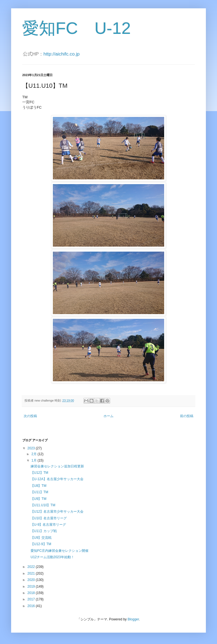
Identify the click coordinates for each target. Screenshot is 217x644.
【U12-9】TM (41, 544)
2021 (32, 573)
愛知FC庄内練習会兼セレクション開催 (60, 551)
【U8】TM (39, 486)
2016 (32, 606)
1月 (34, 460)
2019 (32, 587)
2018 (32, 593)
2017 (32, 599)
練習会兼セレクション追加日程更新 (57, 466)
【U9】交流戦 (41, 538)
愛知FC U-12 (77, 28)
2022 (32, 567)
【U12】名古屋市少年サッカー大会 (57, 512)
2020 (32, 580)
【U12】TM (39, 473)
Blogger (133, 619)
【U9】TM (39, 499)
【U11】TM (39, 492)
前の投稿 (187, 416)
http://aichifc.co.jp (61, 54)
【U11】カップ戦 (44, 531)
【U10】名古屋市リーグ (49, 518)
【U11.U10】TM (43, 505)
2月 (34, 454)
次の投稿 (30, 416)
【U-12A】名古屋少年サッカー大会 (57, 479)
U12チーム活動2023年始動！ (52, 557)
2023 (32, 448)
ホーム (108, 416)
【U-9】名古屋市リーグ (48, 525)
